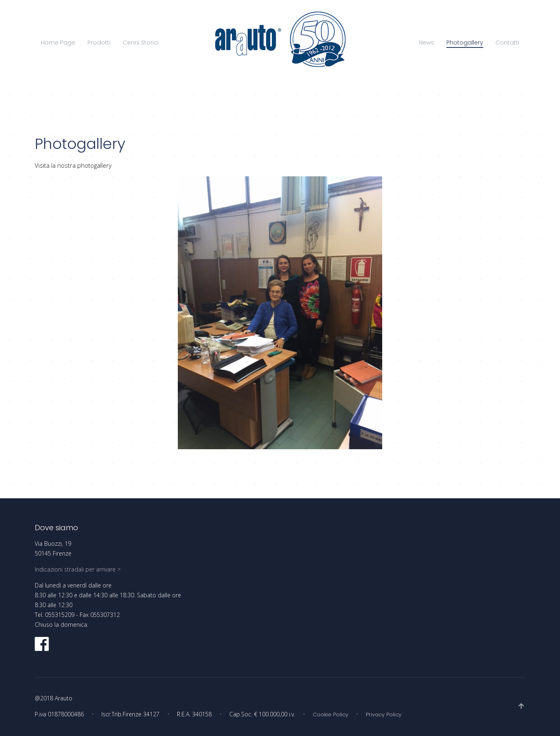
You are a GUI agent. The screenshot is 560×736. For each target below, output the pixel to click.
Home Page (58, 43)
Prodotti (99, 43)
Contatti (507, 43)
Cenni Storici (141, 43)
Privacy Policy (384, 715)
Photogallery (465, 43)
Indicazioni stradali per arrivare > (78, 569)
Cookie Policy (330, 715)
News (427, 43)
